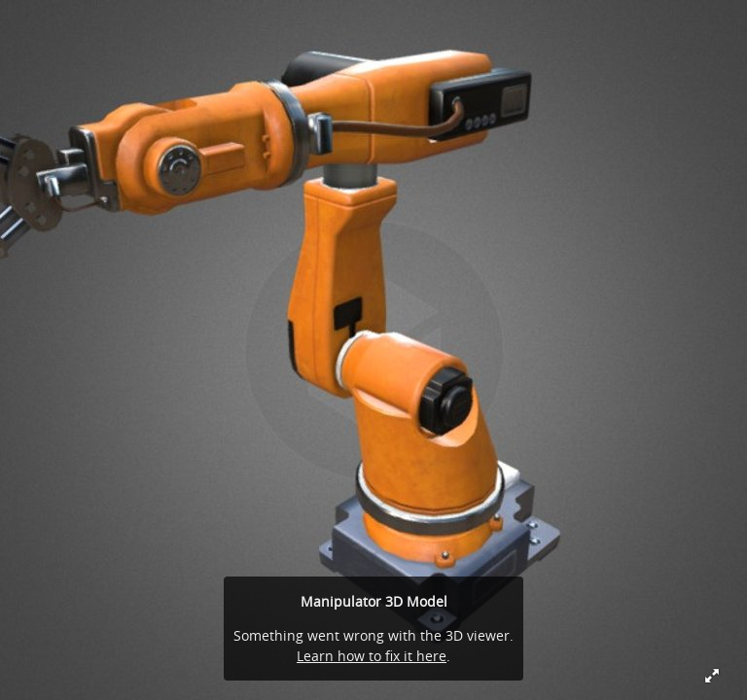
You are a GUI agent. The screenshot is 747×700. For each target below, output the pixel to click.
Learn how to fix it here (372, 656)
